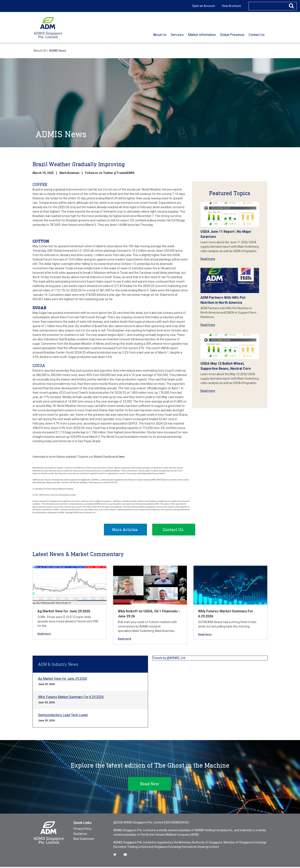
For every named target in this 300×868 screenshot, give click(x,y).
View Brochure (231, 6)
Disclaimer (80, 835)
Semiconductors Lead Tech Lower (63, 716)
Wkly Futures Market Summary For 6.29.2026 (71, 698)
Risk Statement (84, 840)
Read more (208, 259)
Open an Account (204, 6)
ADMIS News (58, 51)
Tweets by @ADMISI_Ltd (169, 659)
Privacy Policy (83, 830)
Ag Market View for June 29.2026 (64, 612)
